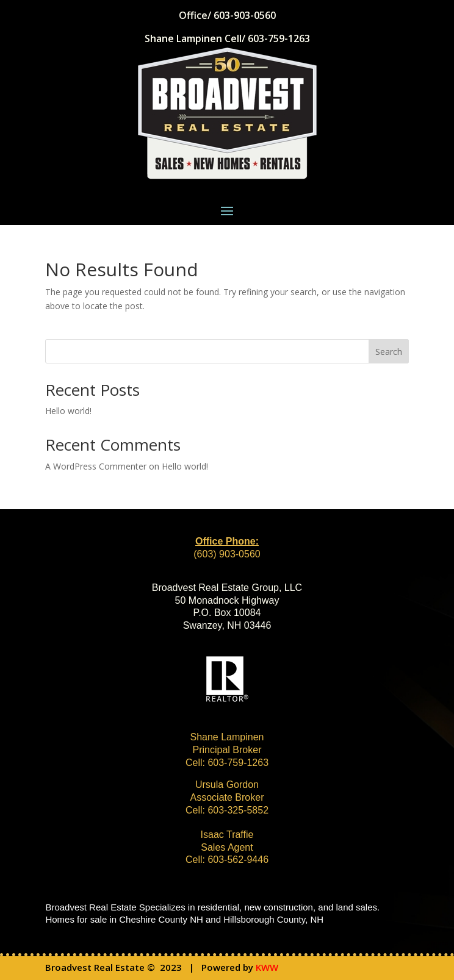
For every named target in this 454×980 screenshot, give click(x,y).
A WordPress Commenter (96, 466)
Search (389, 352)
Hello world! (68, 411)
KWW (267, 967)
